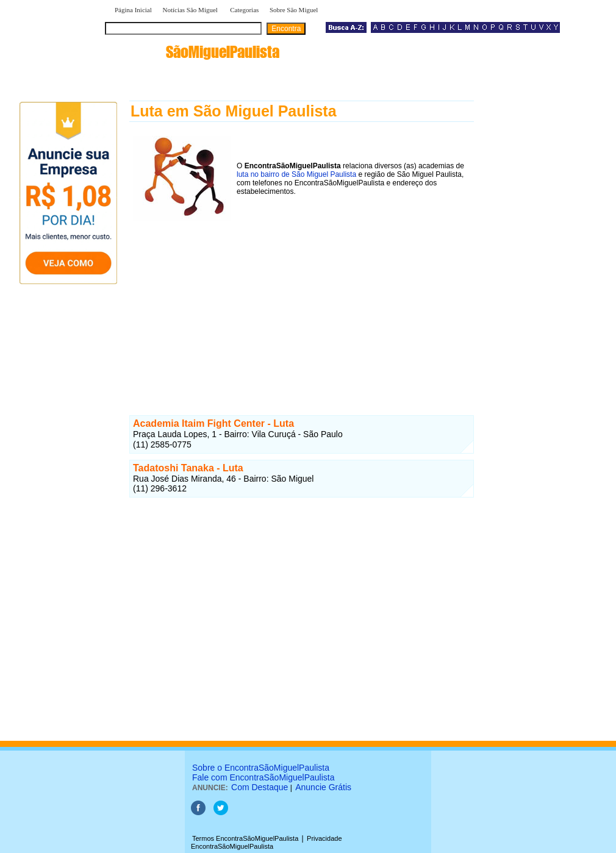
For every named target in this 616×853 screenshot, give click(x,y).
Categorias (244, 10)
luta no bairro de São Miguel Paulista (296, 174)
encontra (195, 52)
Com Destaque (260, 787)
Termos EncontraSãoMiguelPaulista (245, 838)
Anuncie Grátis (323, 787)
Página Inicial (133, 10)
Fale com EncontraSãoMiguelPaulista (263, 777)
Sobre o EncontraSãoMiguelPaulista (261, 768)
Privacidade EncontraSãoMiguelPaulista (267, 842)
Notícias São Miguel (191, 10)
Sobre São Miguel (294, 10)
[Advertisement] (302, 310)
